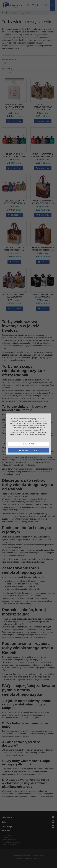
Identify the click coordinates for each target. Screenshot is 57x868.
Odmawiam (28, 444)
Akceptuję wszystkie (29, 450)
